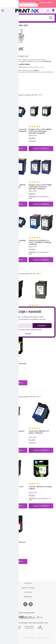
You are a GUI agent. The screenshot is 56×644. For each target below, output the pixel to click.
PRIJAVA (48, 11)
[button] (28, 312)
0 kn (52, 10)
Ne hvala (28, 334)
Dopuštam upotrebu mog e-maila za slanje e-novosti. (23, 330)
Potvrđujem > (42, 325)
